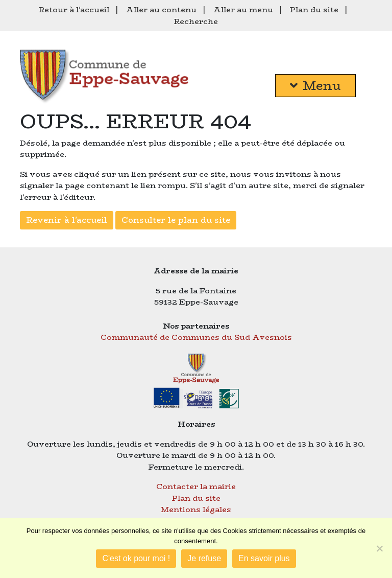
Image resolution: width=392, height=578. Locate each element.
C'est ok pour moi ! (136, 558)
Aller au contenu (161, 9)
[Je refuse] (379, 548)
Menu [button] (315, 86)
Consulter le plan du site (176, 220)
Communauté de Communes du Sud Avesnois (196, 337)
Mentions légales (196, 509)
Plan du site (314, 9)
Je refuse (204, 558)
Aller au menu (243, 9)
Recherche (196, 21)
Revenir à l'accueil (67, 220)
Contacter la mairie (196, 486)
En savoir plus (264, 558)
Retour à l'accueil (74, 9)
